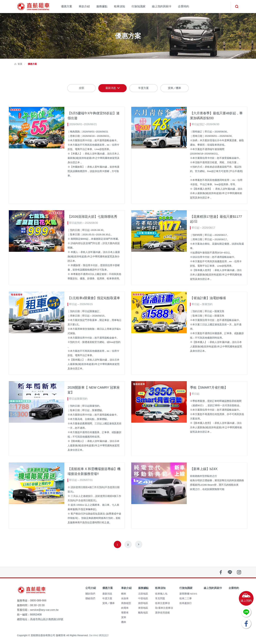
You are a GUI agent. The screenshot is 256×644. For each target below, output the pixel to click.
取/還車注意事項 (164, 608)
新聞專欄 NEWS (188, 594)
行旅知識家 (139, 6)
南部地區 (143, 603)
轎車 (124, 594)
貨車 (124, 617)
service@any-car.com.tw (44, 610)
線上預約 (246, 601)
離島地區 (143, 613)
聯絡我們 (90, 598)
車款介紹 (84, 6)
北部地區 (143, 594)
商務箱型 (126, 603)
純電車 (125, 608)
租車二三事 (186, 598)
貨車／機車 (175, 88)
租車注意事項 (162, 603)
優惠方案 (67, 6)
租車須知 (120, 6)
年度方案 (144, 88)
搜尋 (237, 7)
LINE (246, 612)
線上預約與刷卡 (162, 6)
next (139, 544)
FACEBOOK (246, 624)
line (230, 572)
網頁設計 (104, 635)
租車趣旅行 (186, 603)
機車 (124, 622)
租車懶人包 (161, 594)
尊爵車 (125, 613)
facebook (221, 572)
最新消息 (111, 88)
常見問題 (160, 598)
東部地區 (143, 608)
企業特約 (184, 6)
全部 (81, 88)
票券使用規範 (162, 613)
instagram (239, 572)
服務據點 (102, 6)
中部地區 (143, 598)
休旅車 (125, 598)
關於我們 (90, 594)
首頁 (20, 64)
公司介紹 (91, 588)
